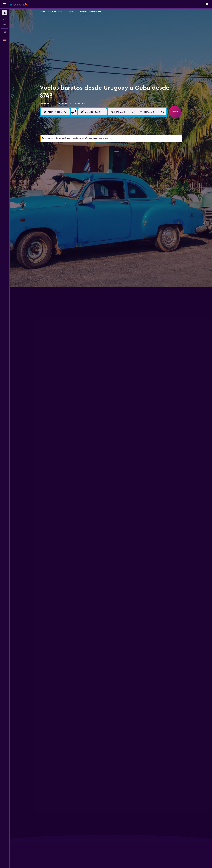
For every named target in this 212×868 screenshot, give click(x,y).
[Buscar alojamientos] (5, 19)
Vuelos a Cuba (71, 12)
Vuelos (42, 12)
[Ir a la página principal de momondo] (19, 4)
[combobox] (47, 104)
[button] (5, 4)
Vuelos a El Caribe (55, 12)
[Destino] (98, 112)
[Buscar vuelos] (5, 13)
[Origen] (61, 112)
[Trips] (5, 32)
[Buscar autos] (5, 24)
